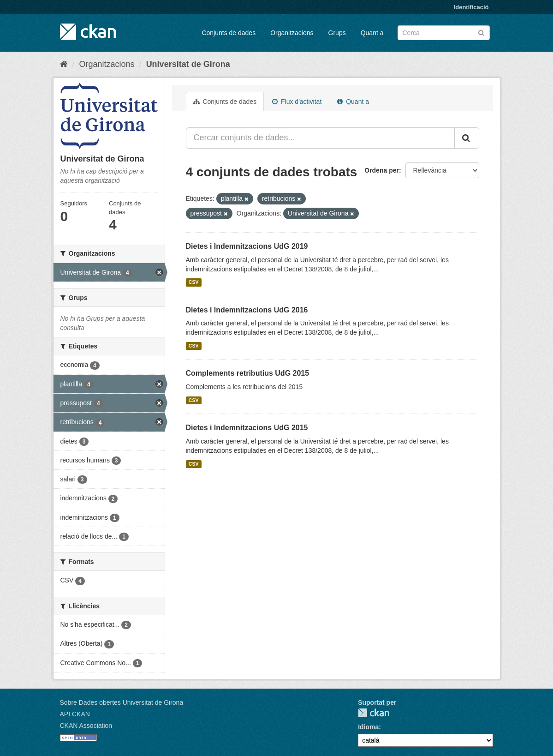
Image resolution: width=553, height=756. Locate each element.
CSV (194, 282)
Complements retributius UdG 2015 (248, 373)
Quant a (372, 33)
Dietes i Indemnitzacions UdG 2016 (247, 310)
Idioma (368, 727)
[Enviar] (481, 32)
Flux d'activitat (297, 102)
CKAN (374, 713)
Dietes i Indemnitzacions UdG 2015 (247, 428)
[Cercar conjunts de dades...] (320, 138)
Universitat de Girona (188, 64)
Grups (337, 33)
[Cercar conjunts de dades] (444, 33)
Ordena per (382, 170)
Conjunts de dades (229, 33)
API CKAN (75, 714)
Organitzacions (292, 33)
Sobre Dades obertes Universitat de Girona (122, 702)
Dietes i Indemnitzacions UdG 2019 (247, 246)
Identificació (471, 7)
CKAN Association (86, 726)
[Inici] (64, 64)
